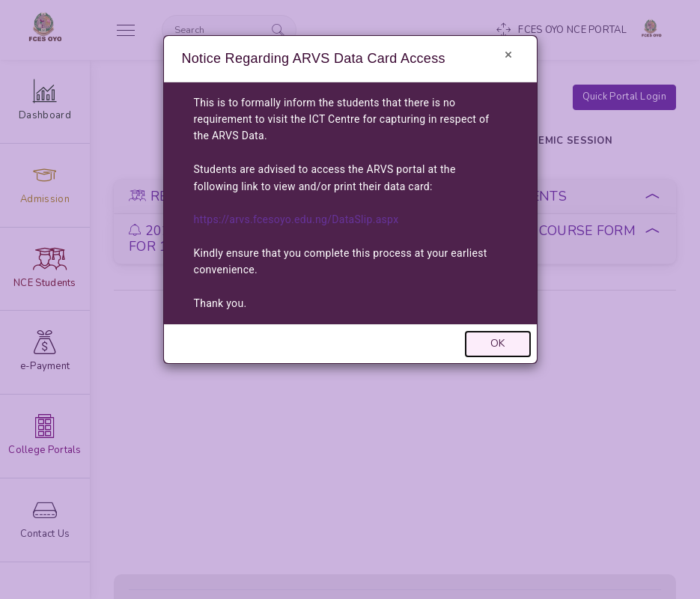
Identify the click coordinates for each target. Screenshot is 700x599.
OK (497, 343)
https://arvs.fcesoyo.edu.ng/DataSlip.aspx (296, 219)
